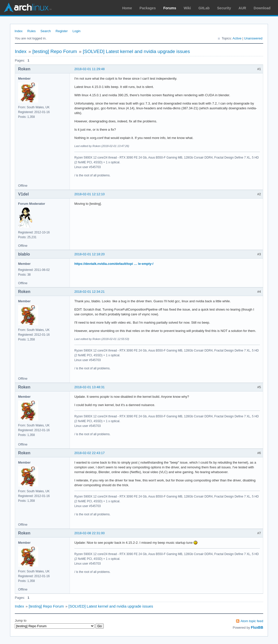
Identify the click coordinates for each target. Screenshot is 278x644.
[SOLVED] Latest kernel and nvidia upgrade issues (136, 51)
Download (262, 8)
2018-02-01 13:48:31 (90, 387)
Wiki (187, 8)
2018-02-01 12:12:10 (90, 194)
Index (19, 31)
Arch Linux (28, 8)
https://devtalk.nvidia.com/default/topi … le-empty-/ (114, 264)
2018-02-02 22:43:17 (90, 453)
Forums (170, 8)
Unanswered (253, 38)
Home (127, 8)
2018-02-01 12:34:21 (90, 292)
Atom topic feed (252, 621)
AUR (242, 8)
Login (77, 31)
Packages (148, 8)
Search (46, 31)
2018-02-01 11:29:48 (90, 69)
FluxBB (257, 627)
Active (237, 38)
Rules (32, 31)
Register (62, 31)
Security (224, 8)
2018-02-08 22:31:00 (90, 533)
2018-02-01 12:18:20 (90, 254)
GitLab (204, 8)
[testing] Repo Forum (55, 51)
